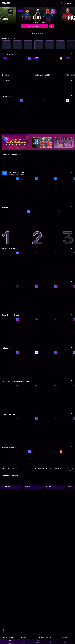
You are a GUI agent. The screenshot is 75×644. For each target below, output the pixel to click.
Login (69, 3)
